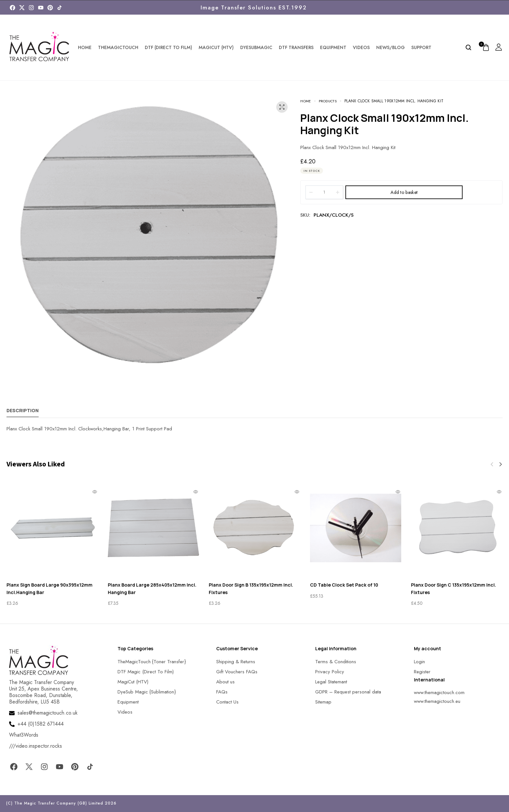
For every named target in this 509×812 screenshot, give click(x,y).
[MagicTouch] (60, 8)
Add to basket (404, 192)
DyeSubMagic (256, 47)
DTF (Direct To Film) (168, 47)
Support (421, 47)
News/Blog (391, 47)
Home (85, 47)
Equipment (333, 47)
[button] (501, 464)
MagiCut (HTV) (216, 47)
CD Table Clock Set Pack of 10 (344, 585)
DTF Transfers (296, 47)
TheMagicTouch (118, 47)
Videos (361, 47)
